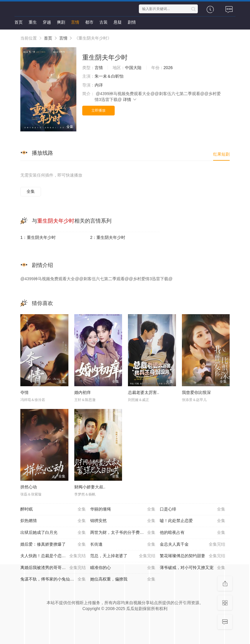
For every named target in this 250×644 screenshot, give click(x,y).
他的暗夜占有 (193, 533)
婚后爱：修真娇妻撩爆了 (53, 544)
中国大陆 (133, 68)
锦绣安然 (123, 521)
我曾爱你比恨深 (196, 392)
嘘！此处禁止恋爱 (193, 521)
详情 (130, 100)
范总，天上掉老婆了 (123, 556)
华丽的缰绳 (123, 509)
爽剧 (61, 22)
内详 (99, 85)
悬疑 (118, 22)
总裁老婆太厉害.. (144, 392)
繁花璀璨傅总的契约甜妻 (193, 556)
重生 (33, 22)
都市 (89, 22)
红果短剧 (221, 154)
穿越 (47, 22)
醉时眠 (53, 509)
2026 (168, 68)
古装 (103, 22)
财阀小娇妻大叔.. (90, 487)
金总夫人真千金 (193, 544)
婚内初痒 (83, 392)
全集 (31, 191)
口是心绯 (193, 509)
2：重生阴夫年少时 (108, 237)
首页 (19, 22)
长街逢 (123, 544)
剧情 (132, 22)
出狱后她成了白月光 (53, 533)
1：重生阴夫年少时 (38, 237)
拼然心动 (29, 487)
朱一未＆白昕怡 (109, 76)
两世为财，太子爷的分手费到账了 (123, 533)
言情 (75, 22)
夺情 (24, 392)
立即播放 (98, 110)
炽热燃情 (53, 521)
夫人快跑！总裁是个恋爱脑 (53, 556)
